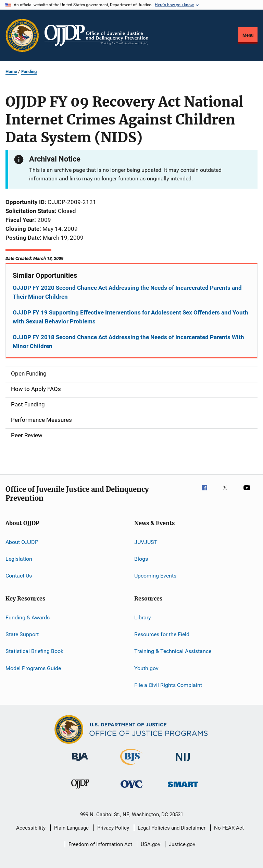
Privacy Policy (113, 828)
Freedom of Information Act (100, 844)
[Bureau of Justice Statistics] (131, 766)
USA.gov (151, 844)
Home (11, 72)
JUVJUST (146, 542)
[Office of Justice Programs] (22, 35)
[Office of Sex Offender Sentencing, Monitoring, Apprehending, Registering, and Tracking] (183, 788)
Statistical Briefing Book (34, 651)
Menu (248, 35)
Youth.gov (146, 668)
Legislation (19, 559)
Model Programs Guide (33, 668)
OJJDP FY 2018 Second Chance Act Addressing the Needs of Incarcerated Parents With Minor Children (128, 342)
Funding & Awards (28, 617)
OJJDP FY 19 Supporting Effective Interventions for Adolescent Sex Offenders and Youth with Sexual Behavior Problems (130, 317)
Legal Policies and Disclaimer (172, 828)
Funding (29, 72)
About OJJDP (22, 542)
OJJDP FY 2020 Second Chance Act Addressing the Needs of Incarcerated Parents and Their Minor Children (127, 292)
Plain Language (71, 828)
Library (143, 617)
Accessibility (31, 828)
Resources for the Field (162, 634)
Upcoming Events (155, 576)
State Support (22, 634)
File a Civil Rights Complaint (168, 685)
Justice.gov (182, 844)
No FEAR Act (229, 828)
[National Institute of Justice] (183, 762)
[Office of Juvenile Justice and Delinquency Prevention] (80, 790)
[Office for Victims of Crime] (131, 789)
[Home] (96, 35)
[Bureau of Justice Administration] (80, 762)
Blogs (141, 559)
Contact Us (19, 576)
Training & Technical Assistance (173, 651)
